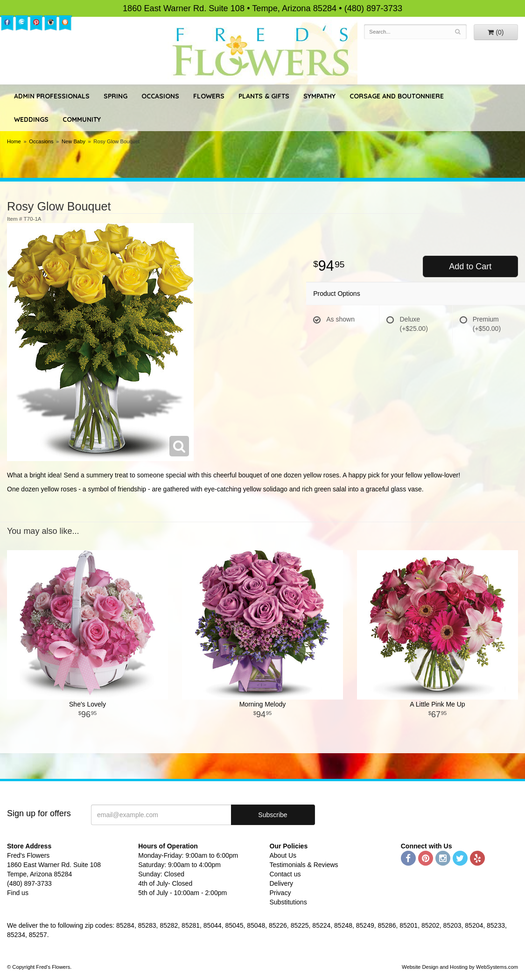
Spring (115, 96)
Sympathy (319, 96)
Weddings (31, 119)
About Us (283, 855)
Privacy (280, 893)
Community (82, 119)
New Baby (73, 141)
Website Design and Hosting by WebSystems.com (460, 967)
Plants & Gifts (264, 96)
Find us (18, 893)
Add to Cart (470, 266)
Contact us (285, 874)
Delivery (282, 883)
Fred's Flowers (262, 52)
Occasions (160, 96)
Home (14, 141)
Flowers (209, 96)
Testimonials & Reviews (304, 865)
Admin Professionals (52, 96)
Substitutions (288, 902)
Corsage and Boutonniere (397, 96)
